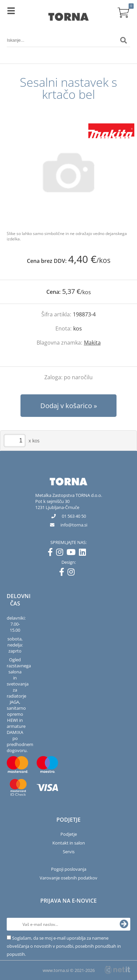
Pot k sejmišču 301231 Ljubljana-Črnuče (57, 504)
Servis (69, 852)
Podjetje (69, 834)
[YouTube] (73, 553)
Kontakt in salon (69, 843)
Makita (92, 343)
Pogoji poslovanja (69, 869)
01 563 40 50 (74, 516)
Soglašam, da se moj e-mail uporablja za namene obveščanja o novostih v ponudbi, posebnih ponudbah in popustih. (64, 946)
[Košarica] (124, 12)
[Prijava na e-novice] (124, 924)
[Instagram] (61, 553)
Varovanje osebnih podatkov (68, 878)
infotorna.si (74, 525)
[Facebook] (52, 553)
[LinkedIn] (84, 553)
